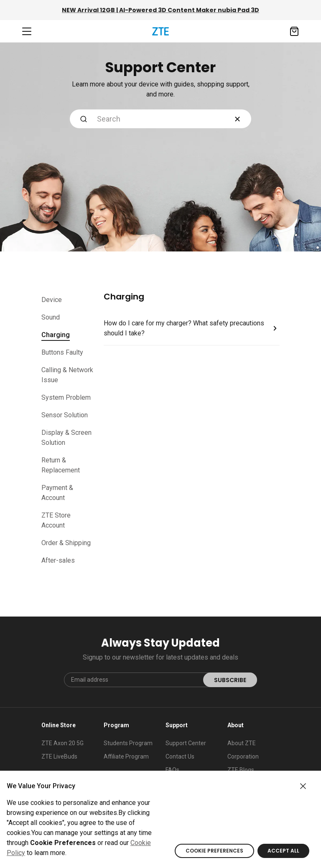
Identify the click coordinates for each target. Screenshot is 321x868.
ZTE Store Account (56, 520)
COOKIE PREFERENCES (214, 851)
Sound (51, 317)
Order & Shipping (66, 543)
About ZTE (242, 743)
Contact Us (180, 756)
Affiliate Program (126, 756)
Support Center (186, 743)
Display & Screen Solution (66, 438)
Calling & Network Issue (67, 375)
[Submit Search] (84, 119)
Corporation (243, 756)
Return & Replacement (61, 465)
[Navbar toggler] (27, 31)
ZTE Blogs (241, 770)
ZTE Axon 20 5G (62, 743)
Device (52, 300)
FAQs (172, 770)
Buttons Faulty (62, 352)
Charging (56, 336)
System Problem (66, 397)
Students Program (128, 743)
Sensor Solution (65, 415)
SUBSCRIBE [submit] (230, 680)
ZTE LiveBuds (59, 756)
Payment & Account (57, 493)
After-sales (58, 560)
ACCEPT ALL (283, 851)
